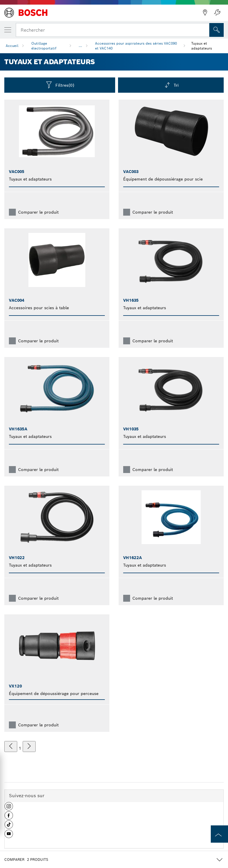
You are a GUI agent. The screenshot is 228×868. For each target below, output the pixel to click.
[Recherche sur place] (217, 30)
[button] (9, 808)
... (80, 46)
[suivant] (29, 747)
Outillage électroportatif (44, 46)
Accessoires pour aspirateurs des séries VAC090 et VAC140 (136, 46)
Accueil (12, 46)
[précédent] (11, 747)
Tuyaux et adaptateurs (202, 46)
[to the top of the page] (219, 834)
